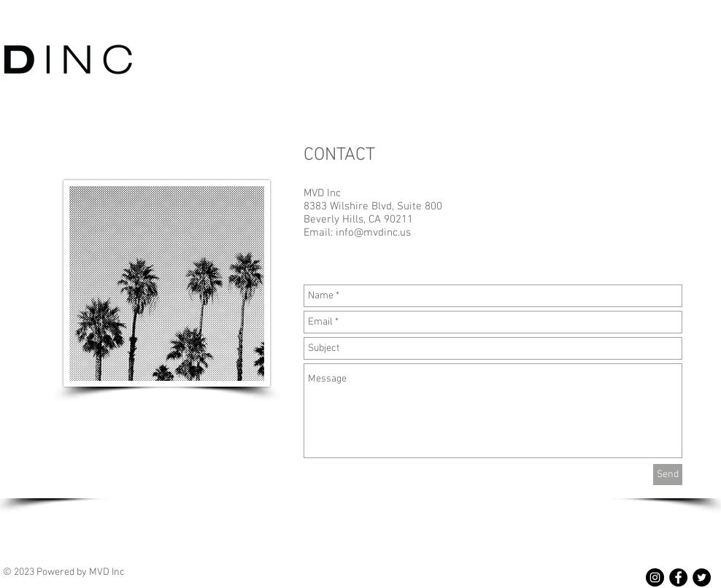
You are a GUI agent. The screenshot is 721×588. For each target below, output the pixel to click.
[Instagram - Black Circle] (655, 577)
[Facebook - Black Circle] (678, 577)
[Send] (668, 475)
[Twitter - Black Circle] (702, 577)
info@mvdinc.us (373, 233)
